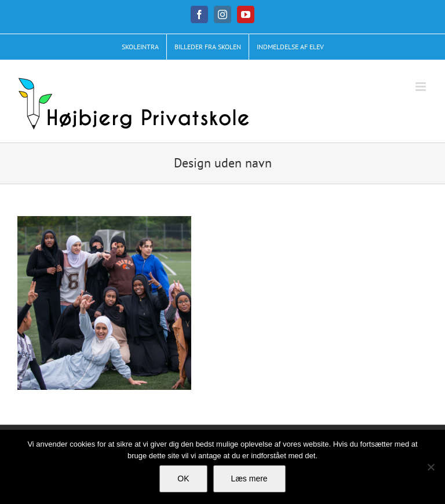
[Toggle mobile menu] (422, 87)
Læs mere (249, 479)
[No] (431, 467)
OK (183, 479)
